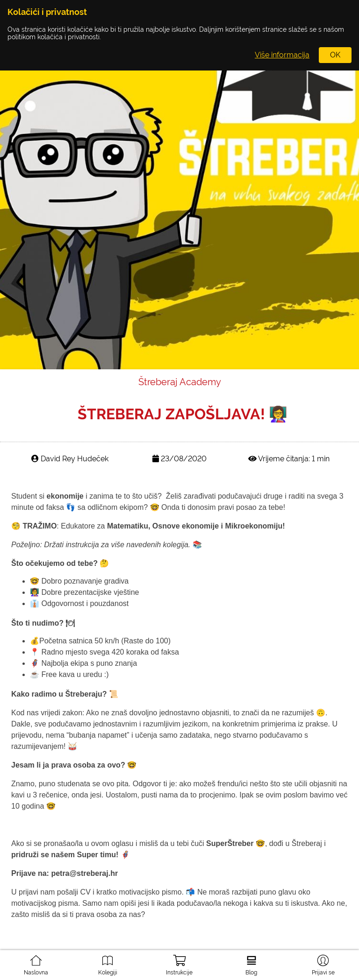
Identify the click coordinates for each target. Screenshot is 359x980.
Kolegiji (108, 961)
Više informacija (282, 55)
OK (335, 55)
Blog (251, 961)
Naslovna (36, 961)
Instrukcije (179, 962)
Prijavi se (323, 961)
